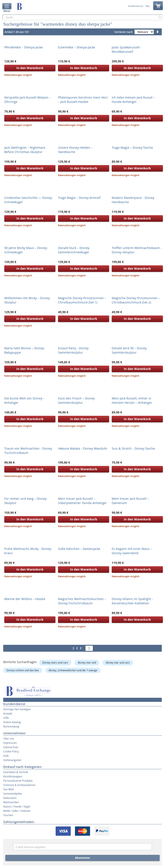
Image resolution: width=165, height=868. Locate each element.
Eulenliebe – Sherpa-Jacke (77, 47)
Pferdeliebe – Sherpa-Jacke (24, 47)
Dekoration (10, 798)
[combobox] (82, 17)
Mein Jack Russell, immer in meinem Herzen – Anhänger (132, 400)
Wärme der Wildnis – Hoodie (25, 599)
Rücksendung (11, 726)
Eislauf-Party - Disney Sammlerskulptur (73, 350)
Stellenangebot (12, 760)
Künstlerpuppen (13, 776)
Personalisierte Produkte (18, 781)
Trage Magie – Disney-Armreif (79, 198)
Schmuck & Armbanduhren (19, 785)
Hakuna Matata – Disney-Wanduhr (83, 448)
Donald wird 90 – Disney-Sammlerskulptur (130, 350)
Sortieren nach (124, 32)
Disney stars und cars (55, 662)
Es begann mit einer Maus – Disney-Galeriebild (132, 551)
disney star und (87, 662)
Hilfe (6, 718)
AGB (6, 756)
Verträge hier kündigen (17, 709)
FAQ (147, 6)
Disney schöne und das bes (23, 670)
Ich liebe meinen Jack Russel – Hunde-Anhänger (133, 100)
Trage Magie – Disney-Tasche (132, 148)
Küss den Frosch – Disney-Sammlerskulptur (77, 400)
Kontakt (8, 713)
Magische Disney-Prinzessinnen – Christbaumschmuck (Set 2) (136, 300)
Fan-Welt (8, 789)
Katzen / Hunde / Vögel (17, 806)
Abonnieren (82, 858)
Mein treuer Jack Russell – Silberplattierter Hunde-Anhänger (82, 501)
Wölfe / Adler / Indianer (17, 811)
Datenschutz (11, 747)
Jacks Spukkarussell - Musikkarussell (127, 49)
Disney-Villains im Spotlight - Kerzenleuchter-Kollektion (132, 601)
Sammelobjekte (13, 794)
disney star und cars (118, 662)
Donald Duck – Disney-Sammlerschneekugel (74, 250)
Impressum (10, 743)
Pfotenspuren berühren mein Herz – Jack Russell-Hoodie (83, 100)
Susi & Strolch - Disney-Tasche (133, 448)
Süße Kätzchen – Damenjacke (79, 549)
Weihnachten (11, 802)
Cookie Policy (11, 751)
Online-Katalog (12, 722)
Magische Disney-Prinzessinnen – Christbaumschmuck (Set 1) (82, 300)
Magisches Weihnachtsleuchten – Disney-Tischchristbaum (82, 601)
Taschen (8, 815)
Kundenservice (136, 6)
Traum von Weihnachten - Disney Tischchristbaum (28, 451)
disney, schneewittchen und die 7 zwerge (73, 670)
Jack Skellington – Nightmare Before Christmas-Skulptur (25, 150)
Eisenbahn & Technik (16, 772)
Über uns (9, 738)
